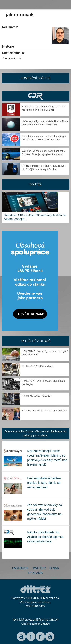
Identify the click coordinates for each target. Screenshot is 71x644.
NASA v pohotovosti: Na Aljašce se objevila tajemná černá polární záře (45, 537)
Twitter (39, 568)
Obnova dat (42, 431)
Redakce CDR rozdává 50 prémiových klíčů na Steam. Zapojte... (35, 217)
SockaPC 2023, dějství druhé (38, 366)
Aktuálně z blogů (35, 341)
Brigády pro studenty (35, 435)
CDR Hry (35, 96)
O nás (54, 568)
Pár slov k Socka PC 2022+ (37, 396)
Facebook (20, 568)
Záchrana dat (59, 431)
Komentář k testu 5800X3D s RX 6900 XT (44, 411)
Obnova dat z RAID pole (19, 431)
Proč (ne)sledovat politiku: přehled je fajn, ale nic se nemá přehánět (44, 483)
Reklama (35, 573)
